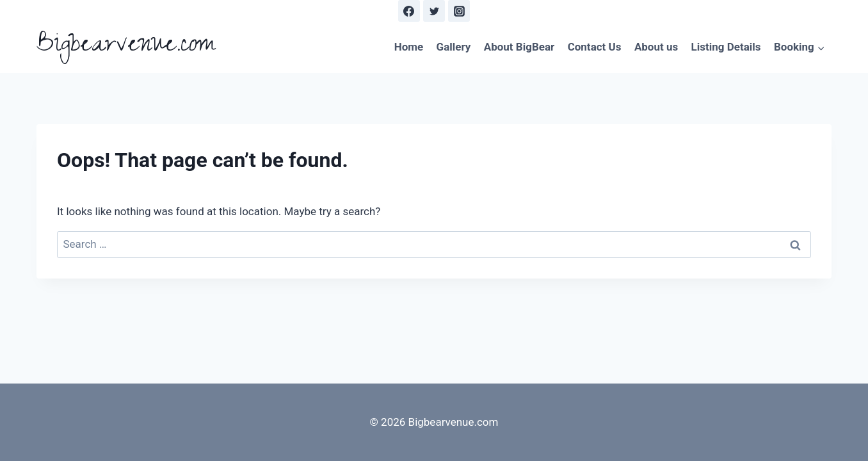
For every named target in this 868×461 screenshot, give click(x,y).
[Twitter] (434, 11)
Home (409, 47)
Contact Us (595, 47)
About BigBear (519, 47)
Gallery (454, 47)
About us (656, 47)
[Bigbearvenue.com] (126, 47)
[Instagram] (459, 11)
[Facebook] (409, 11)
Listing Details (726, 47)
